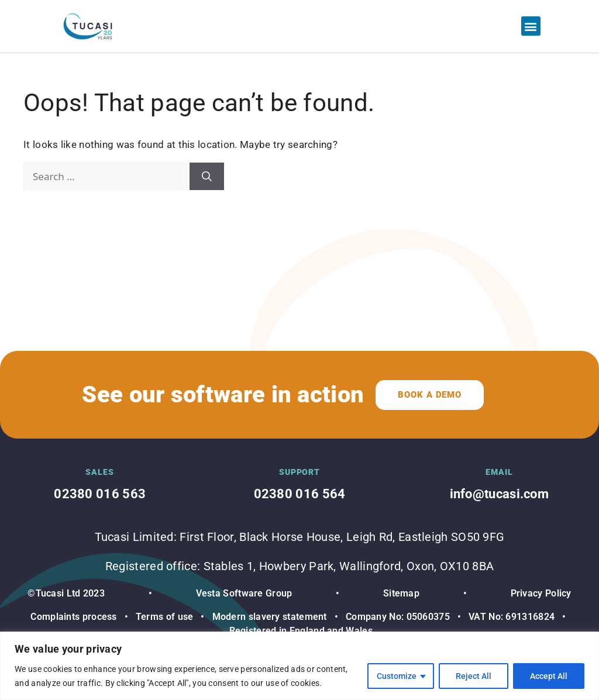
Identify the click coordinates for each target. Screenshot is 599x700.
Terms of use (165, 617)
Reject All (474, 676)
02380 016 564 (300, 494)
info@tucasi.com (500, 494)
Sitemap (401, 593)
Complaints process (73, 617)
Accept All (549, 676)
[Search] (207, 177)
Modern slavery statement (268, 617)
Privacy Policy (541, 593)
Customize (397, 676)
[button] (531, 26)
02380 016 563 (100, 494)
